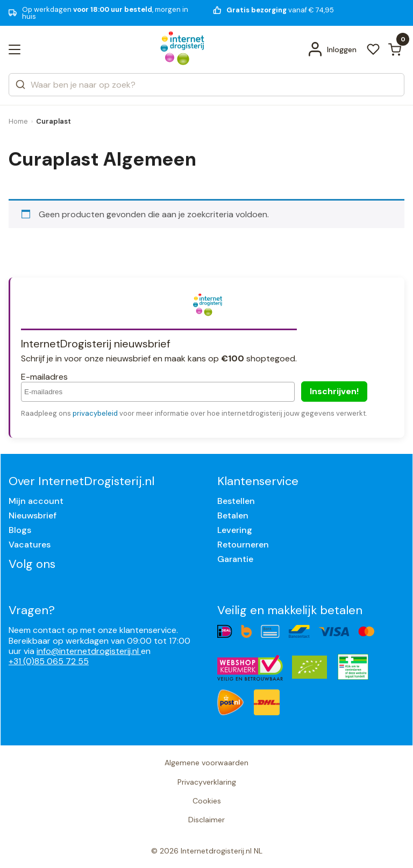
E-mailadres (44, 377)
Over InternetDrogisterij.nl (81, 481)
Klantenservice (258, 481)
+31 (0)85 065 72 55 (49, 661)
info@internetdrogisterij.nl (89, 651)
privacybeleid (95, 413)
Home (18, 121)
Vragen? (32, 610)
